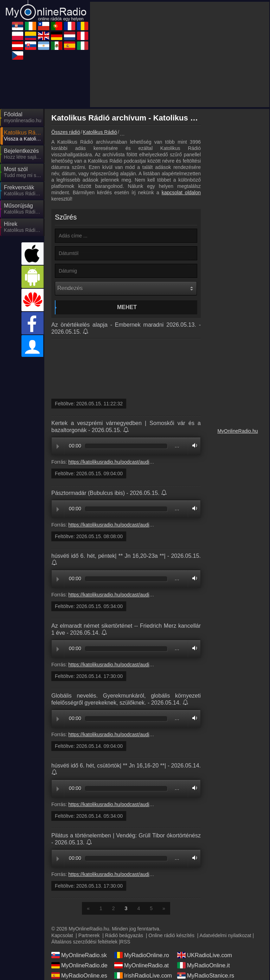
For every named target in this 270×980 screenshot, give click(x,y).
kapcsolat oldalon (181, 192)
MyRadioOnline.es (79, 975)
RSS (125, 942)
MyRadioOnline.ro (142, 955)
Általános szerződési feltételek (84, 942)
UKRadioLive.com (205, 955)
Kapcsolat (62, 935)
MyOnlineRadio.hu (237, 431)
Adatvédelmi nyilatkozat (226, 935)
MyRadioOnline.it (204, 965)
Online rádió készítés (171, 935)
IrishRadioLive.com (143, 975)
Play (58, 446)
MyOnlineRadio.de (79, 965)
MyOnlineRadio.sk (79, 955)
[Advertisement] (180, 54)
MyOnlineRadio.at (142, 965)
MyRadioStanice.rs (206, 975)
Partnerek (89, 935)
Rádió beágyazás (124, 935)
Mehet (127, 307)
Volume (193, 446)
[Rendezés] (126, 288)
